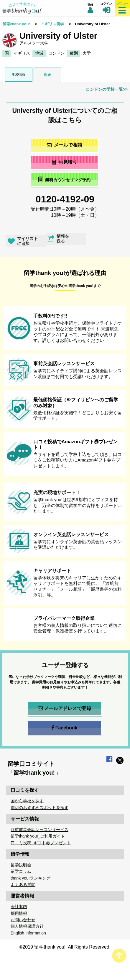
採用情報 (19, 913)
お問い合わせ (23, 920)
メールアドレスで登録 (64, 709)
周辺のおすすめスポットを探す (40, 808)
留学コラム (21, 871)
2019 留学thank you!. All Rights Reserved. (66, 947)
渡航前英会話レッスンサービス (40, 830)
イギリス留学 (52, 24)
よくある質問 (23, 885)
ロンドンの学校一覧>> (107, 89)
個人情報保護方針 (27, 926)
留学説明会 (21, 865)
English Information (28, 933)
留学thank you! (17, 24)
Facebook (65, 728)
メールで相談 (65, 145)
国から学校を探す (27, 801)
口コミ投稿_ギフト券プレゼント (41, 843)
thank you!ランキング (31, 878)
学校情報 (19, 75)
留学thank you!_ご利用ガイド (38, 836)
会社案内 (19, 907)
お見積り (64, 162)
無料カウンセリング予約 (64, 179)
